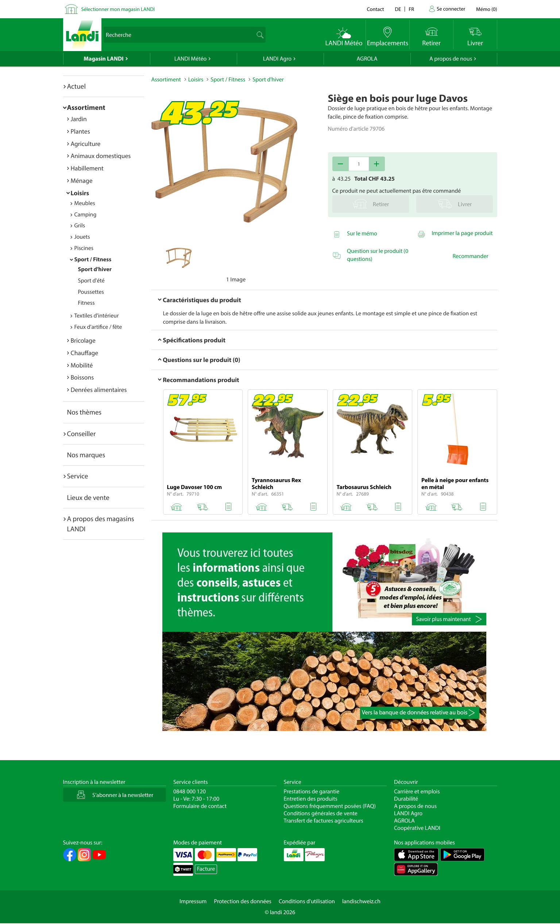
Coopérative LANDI (417, 828)
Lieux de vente (88, 497)
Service (78, 476)
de (398, 9)
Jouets (82, 237)
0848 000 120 (190, 792)
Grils (80, 226)
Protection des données (243, 901)
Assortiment (86, 107)
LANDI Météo (191, 59)
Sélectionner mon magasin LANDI (118, 9)
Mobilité (82, 365)
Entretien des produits (311, 799)
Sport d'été (91, 281)
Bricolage (83, 340)
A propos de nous (451, 59)
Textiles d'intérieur (97, 316)
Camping (86, 215)
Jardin (79, 119)
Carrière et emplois (417, 792)
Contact (375, 9)
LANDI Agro (277, 59)
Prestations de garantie (312, 792)
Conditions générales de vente (321, 813)
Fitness (86, 303)
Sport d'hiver (95, 269)
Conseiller (82, 434)
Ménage (82, 180)
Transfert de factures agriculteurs (324, 821)
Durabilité (406, 799)
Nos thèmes (84, 412)
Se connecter (451, 9)
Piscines (84, 248)
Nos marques (86, 455)
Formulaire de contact (200, 806)
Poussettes (91, 292)
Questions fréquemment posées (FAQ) (330, 806)
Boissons (82, 377)
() (486, 9)
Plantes (80, 131)
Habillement (87, 168)
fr (411, 9)
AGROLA (367, 59)
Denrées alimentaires (99, 390)
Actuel (76, 86)
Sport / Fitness (93, 259)
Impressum (193, 901)
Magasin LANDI (103, 59)
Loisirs (80, 193)
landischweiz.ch (361, 901)
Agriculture (86, 144)
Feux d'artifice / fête (98, 327)
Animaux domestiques (101, 156)
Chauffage (85, 353)
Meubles (85, 203)
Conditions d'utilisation (307, 901)
